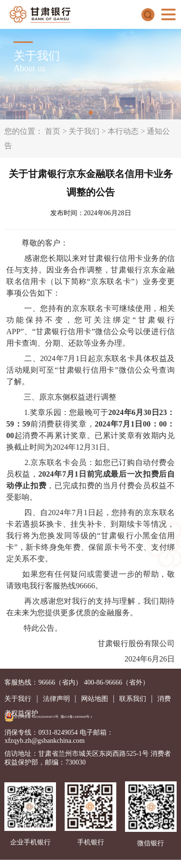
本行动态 (123, 131)
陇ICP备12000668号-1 (77, 717)
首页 (53, 131)
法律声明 (56, 699)
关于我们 (84, 131)
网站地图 (95, 699)
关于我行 (18, 699)
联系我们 (133, 699)
